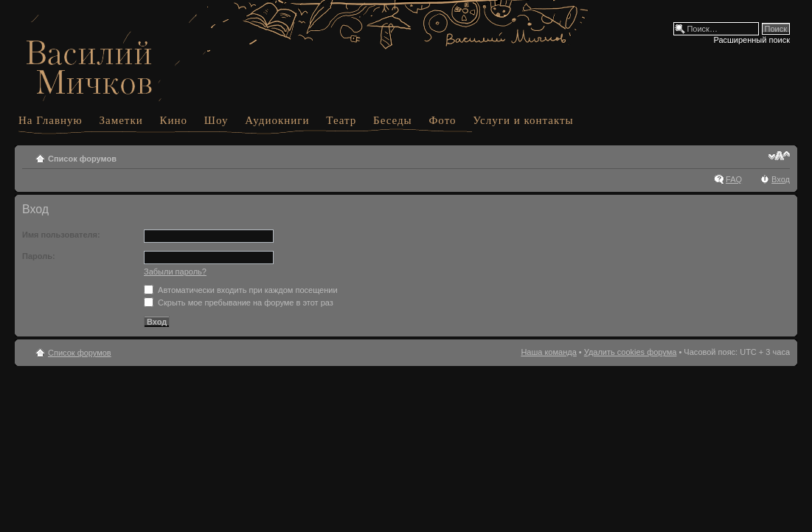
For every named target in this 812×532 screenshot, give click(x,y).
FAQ (734, 179)
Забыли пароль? (175, 272)
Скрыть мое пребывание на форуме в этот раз (239, 303)
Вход (781, 179)
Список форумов (82, 159)
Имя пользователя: (61, 235)
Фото (442, 120)
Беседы (393, 120)
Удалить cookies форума (631, 352)
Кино (174, 120)
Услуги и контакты (523, 120)
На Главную (51, 120)
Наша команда (548, 352)
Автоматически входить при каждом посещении (241, 290)
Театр (341, 120)
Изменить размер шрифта (779, 156)
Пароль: (39, 256)
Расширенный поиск (752, 40)
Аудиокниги (277, 120)
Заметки (121, 120)
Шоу (216, 120)
